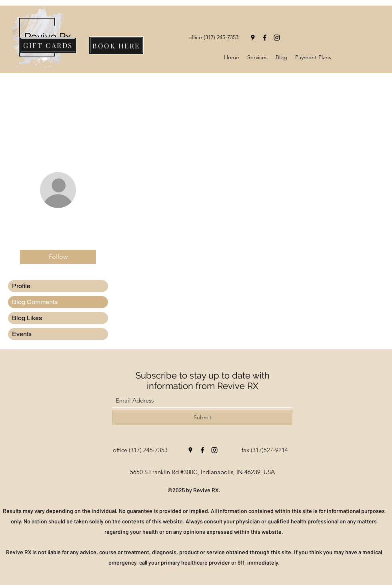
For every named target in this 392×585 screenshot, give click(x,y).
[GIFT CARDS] (48, 45)
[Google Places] (253, 38)
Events (22, 334)
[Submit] (202, 418)
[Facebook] (265, 38)
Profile (21, 286)
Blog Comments (35, 302)
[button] (257, 57)
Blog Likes (27, 318)
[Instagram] (277, 38)
